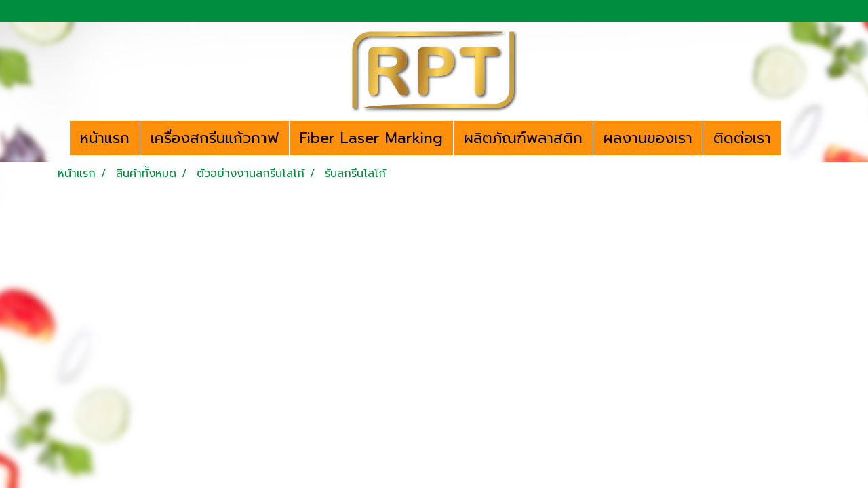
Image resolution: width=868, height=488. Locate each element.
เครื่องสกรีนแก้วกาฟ (215, 138)
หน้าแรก (105, 138)
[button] (793, 138)
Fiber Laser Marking (371, 138)
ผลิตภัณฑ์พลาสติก (523, 138)
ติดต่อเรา (742, 138)
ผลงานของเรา (648, 138)
